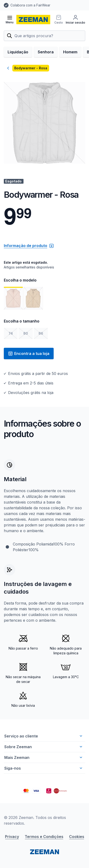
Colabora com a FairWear (30, 5)
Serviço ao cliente (44, 736)
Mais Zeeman (44, 757)
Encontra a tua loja (29, 353)
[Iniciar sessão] (75, 20)
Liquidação (18, 52)
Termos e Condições (44, 837)
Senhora (46, 52)
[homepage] (33, 20)
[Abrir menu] (10, 20)
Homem (70, 52)
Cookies (77, 837)
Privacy (12, 837)
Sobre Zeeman (44, 747)
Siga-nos (44, 768)
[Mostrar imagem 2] (33, 298)
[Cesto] (59, 20)
